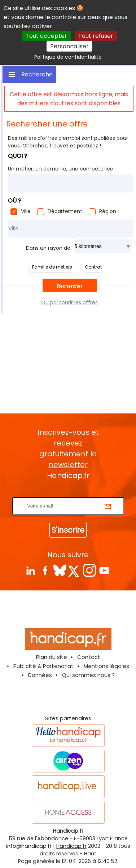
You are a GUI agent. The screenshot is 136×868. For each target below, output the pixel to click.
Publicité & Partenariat (43, 666)
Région (108, 211)
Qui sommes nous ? (88, 675)
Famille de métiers (52, 267)
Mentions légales (106, 666)
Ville (26, 211)
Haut (90, 854)
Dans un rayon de (48, 248)
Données (40, 675)
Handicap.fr (71, 846)
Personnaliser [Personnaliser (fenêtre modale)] (69, 46)
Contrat (93, 267)
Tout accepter (46, 36)
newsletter (68, 465)
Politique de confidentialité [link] (68, 57)
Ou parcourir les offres (69, 302)
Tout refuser (96, 36)
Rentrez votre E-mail (70, 493)
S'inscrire (68, 530)
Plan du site (52, 657)
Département (65, 211)
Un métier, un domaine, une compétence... (62, 169)
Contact (89, 657)
